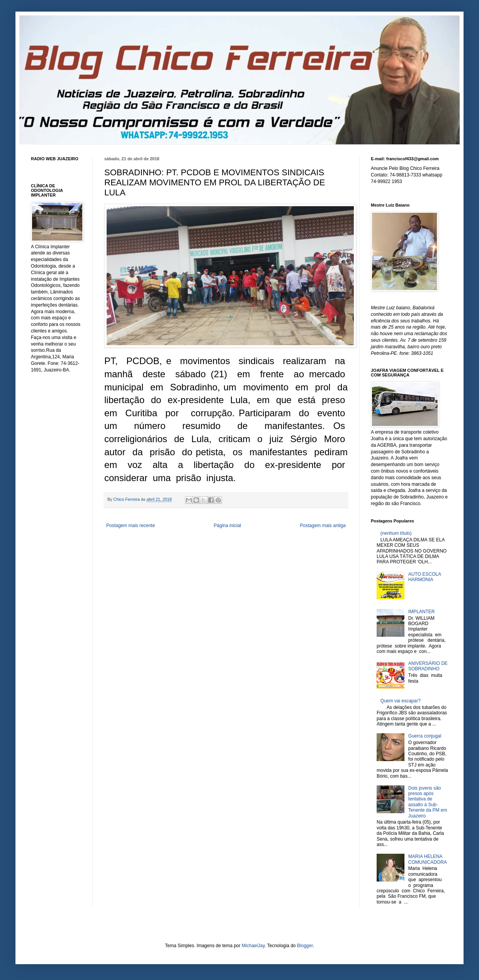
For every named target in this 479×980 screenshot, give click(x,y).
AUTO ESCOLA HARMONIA (425, 577)
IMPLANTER (422, 612)
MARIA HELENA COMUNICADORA (428, 859)
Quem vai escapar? (401, 701)
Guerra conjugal (425, 736)
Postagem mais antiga (323, 526)
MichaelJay (253, 946)
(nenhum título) (396, 533)
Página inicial (227, 526)
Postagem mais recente (131, 526)
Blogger (305, 946)
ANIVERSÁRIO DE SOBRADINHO (428, 666)
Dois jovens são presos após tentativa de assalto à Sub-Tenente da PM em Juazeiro (428, 802)
